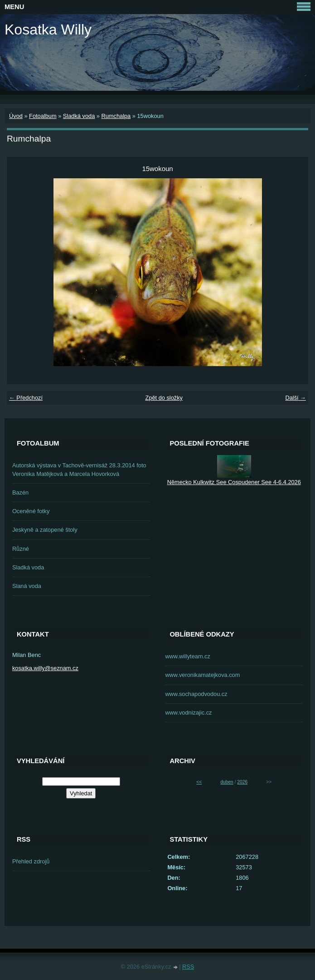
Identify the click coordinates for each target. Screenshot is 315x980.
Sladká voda (79, 116)
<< (199, 782)
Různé (21, 549)
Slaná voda (27, 586)
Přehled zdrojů (31, 861)
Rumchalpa (116, 116)
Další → (296, 398)
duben (227, 782)
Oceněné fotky (31, 511)
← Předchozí (26, 398)
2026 (242, 782)
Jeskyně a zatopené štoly (45, 530)
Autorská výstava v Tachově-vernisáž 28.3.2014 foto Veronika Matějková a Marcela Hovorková (79, 470)
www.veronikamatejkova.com (202, 675)
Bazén (20, 492)
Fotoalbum (43, 116)
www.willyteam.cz (188, 656)
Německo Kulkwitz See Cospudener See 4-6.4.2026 (234, 482)
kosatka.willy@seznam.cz (45, 668)
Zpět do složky (164, 398)
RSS (188, 967)
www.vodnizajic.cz (188, 713)
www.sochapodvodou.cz (196, 694)
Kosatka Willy (48, 29)
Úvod (16, 116)
